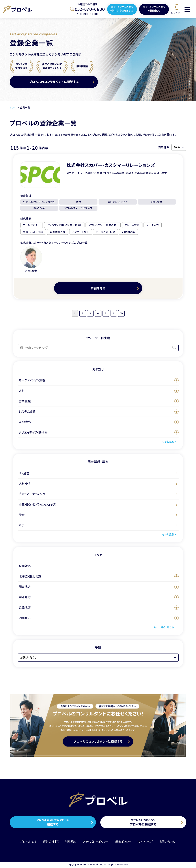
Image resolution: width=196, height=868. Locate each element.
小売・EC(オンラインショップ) (38, 504)
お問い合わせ (168, 842)
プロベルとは (28, 842)
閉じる (170, 627)
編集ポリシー (123, 842)
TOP (13, 107)
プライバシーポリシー (96, 842)
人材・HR (25, 483)
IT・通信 (24, 473)
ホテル (23, 525)
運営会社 (51, 842)
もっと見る (168, 441)
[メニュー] (187, 9)
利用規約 (71, 842)
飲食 (22, 515)
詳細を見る (98, 288)
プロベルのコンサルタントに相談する (54, 82)
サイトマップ (145, 842)
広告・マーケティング (32, 494)
